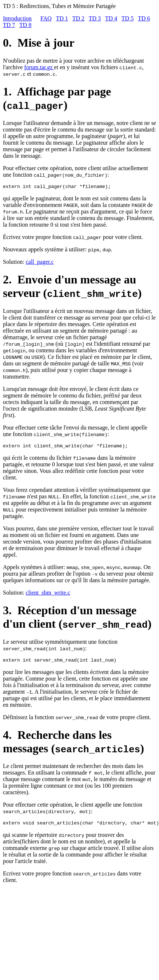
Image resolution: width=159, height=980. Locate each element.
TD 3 (95, 18)
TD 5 (128, 18)
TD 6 (144, 18)
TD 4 (111, 18)
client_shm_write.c (48, 595)
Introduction (17, 18)
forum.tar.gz (39, 67)
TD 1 (62, 18)
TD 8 (25, 25)
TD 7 (9, 25)
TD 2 (78, 18)
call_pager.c (40, 263)
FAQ (46, 18)
